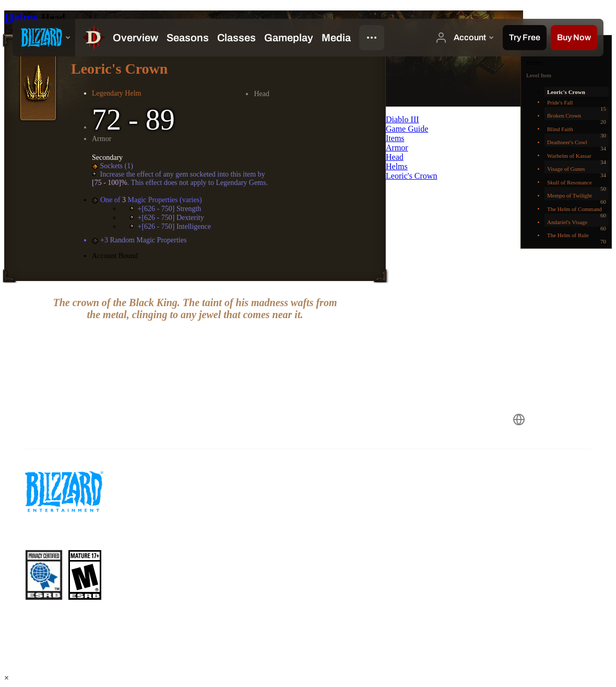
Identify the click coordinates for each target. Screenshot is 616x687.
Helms (23, 17)
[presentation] (44, 38)
